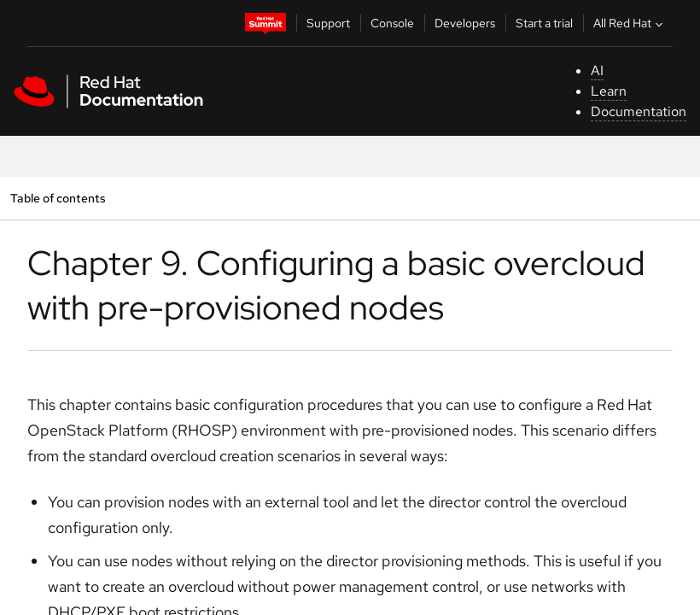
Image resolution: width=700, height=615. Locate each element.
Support (328, 23)
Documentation (639, 111)
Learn (609, 91)
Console (392, 23)
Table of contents (58, 198)
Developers (465, 23)
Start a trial (544, 23)
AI (597, 70)
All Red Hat (630, 23)
